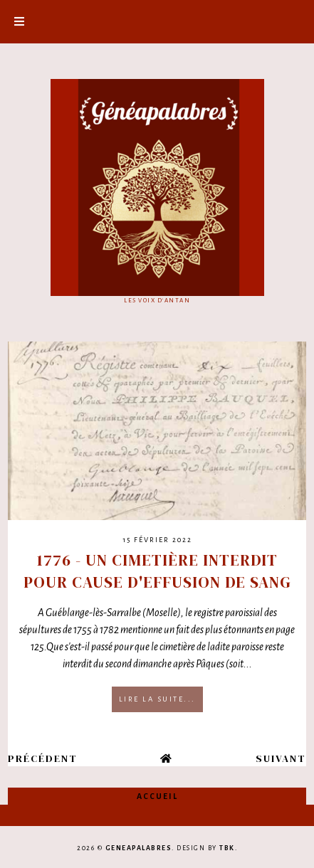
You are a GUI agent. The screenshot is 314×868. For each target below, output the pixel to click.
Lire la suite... (157, 699)
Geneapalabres (139, 848)
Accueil (157, 796)
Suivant (281, 758)
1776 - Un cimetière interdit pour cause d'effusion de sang (157, 571)
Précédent (43, 758)
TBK (227, 848)
